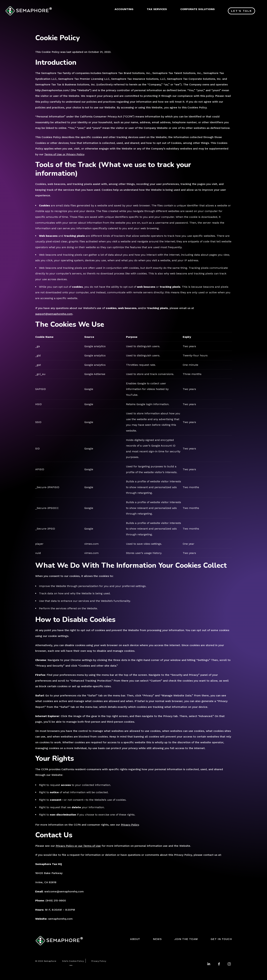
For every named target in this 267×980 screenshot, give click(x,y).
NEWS (157, 939)
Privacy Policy (130, 825)
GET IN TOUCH (221, 939)
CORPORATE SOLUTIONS (198, 9)
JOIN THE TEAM (186, 939)
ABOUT (135, 939)
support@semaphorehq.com (54, 314)
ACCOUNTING (124, 9)
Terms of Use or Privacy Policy (64, 154)
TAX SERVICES (157, 9)
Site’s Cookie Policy (73, 961)
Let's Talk (241, 11)
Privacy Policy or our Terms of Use (78, 846)
